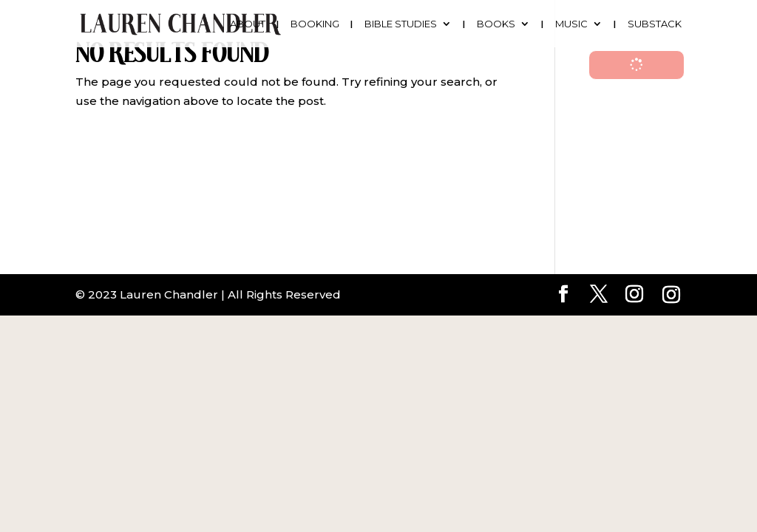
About (248, 24)
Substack (655, 24)
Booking (315, 24)
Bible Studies (401, 24)
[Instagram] (671, 295)
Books (496, 24)
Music (571, 24)
